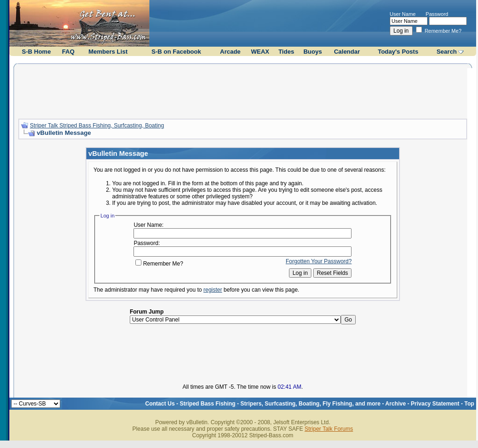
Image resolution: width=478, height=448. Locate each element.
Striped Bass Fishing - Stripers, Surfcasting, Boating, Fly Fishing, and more (280, 404)
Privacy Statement (435, 404)
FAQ (68, 52)
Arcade (230, 52)
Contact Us (160, 404)
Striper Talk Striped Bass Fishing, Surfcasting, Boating (97, 126)
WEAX (260, 52)
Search (446, 52)
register (213, 290)
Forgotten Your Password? (319, 261)
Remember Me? (439, 31)
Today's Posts (398, 52)
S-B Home (36, 52)
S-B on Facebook (176, 52)
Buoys (313, 52)
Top (469, 404)
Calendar (347, 52)
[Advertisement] (243, 90)
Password (437, 14)
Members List (108, 52)
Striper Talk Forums (329, 429)
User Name (403, 14)
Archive (395, 404)
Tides (286, 52)
